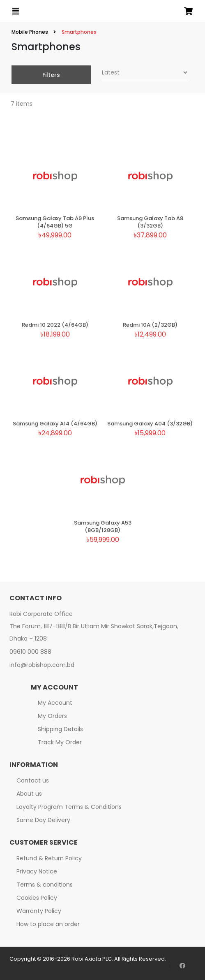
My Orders (52, 716)
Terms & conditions (45, 885)
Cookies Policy (37, 898)
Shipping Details (60, 729)
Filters (51, 75)
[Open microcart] (188, 11)
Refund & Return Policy (49, 858)
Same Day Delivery (43, 820)
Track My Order (60, 742)
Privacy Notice (37, 871)
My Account (55, 703)
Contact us (33, 780)
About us (29, 794)
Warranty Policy (39, 911)
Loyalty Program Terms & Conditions (69, 807)
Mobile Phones (30, 32)
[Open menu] (16, 11)
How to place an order (48, 924)
